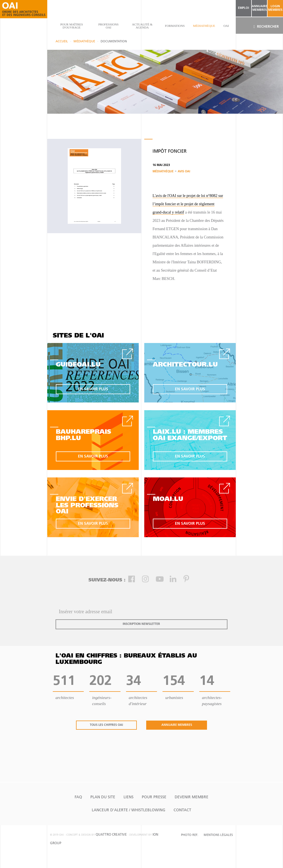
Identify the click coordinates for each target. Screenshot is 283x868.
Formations (175, 26)
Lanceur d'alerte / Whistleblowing (129, 810)
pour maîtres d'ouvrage (72, 26)
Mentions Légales (218, 835)
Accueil (62, 42)
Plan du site (103, 797)
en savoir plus (93, 389)
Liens (129, 797)
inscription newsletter (141, 624)
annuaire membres (259, 8)
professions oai (108, 26)
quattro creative (111, 835)
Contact (182, 810)
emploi (243, 8)
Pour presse (154, 797)
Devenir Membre (192, 797)
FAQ (78, 797)
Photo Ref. (190, 835)
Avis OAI (184, 172)
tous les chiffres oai (106, 725)
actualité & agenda (142, 26)
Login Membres (275, 8)
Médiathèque (204, 26)
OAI (226, 26)
